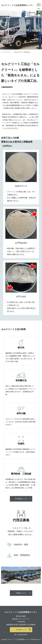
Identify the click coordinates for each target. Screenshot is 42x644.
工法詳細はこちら (21, 499)
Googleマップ (21, 630)
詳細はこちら (21, 593)
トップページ (6, 52)
